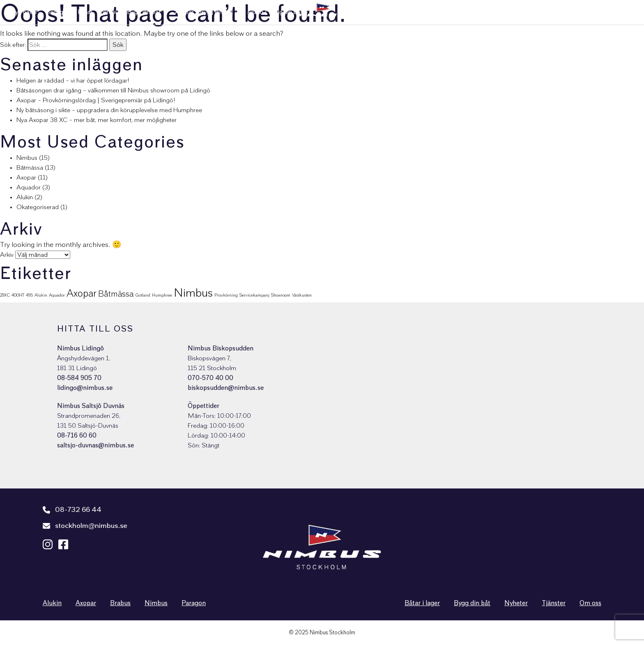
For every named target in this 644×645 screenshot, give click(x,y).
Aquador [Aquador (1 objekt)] (57, 295)
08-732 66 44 (72, 510)
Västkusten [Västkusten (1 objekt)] (302, 295)
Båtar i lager (422, 603)
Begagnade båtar (69, 12)
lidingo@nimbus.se (85, 388)
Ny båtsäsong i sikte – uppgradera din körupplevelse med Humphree (109, 110)
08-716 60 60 (77, 435)
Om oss (578, 12)
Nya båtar (24, 12)
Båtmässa (30, 168)
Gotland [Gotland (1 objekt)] (143, 295)
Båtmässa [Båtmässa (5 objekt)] (116, 294)
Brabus (120, 603)
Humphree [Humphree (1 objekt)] (162, 295)
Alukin (25, 197)
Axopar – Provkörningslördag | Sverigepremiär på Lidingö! (96, 100)
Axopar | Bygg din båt (204, 12)
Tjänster (518, 12)
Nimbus (27, 158)
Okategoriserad (38, 207)
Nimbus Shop (615, 12)
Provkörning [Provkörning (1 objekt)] (226, 295)
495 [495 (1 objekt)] (29, 295)
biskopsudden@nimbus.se (226, 388)
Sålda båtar (395, 12)
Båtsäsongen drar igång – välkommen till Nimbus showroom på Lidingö (113, 90)
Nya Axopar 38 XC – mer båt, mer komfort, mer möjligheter (97, 120)
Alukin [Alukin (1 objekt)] (41, 295)
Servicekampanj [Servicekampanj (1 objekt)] (254, 295)
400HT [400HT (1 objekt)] (18, 295)
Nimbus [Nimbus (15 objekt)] (193, 293)
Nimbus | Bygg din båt (131, 12)
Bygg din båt (472, 603)
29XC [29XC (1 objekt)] (5, 295)
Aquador (29, 187)
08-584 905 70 (79, 378)
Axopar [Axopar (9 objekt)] (82, 294)
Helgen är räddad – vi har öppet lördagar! (73, 81)
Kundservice (482, 12)
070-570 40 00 (210, 378)
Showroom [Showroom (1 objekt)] (281, 295)
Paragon (194, 603)
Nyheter (548, 12)
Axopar (26, 177)
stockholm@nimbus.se (85, 526)
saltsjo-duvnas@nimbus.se (95, 445)
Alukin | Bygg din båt (275, 12)
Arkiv (7, 255)
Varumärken (435, 12)
